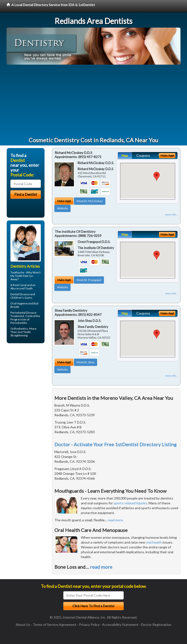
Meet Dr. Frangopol (89, 280)
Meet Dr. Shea (86, 362)
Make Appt (64, 201)
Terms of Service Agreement (55, 625)
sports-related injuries (130, 503)
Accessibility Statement (120, 625)
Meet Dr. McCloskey (90, 201)
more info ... (172, 214)
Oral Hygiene (19, 303)
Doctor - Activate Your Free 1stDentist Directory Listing (115, 444)
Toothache (17, 272)
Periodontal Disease (23, 313)
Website (62, 208)
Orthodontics (19, 329)
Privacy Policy (89, 625)
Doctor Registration (156, 625)
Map (125, 155)
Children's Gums (21, 298)
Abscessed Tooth (22, 288)
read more (115, 520)
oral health (154, 542)
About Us (23, 625)
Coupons (143, 155)
